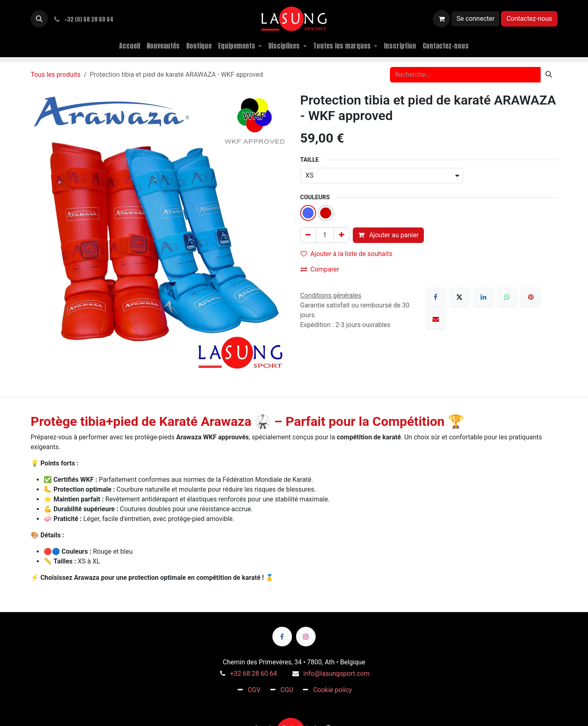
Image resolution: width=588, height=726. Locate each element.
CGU (287, 690)
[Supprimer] (308, 235)
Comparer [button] (320, 269)
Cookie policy (333, 690)
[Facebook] (436, 297)
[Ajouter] (342, 235)
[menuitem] (130, 46)
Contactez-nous (529, 19)
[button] (39, 19)
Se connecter (476, 19)
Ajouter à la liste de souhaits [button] (346, 254)
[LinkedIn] (483, 297)
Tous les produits (56, 75)
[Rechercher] (549, 75)
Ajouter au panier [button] (388, 235)
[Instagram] (306, 637)
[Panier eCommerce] (441, 19)
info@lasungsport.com (336, 674)
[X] (459, 297)
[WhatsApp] (507, 297)
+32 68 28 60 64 (253, 674)
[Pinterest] (531, 297)
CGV (254, 690)
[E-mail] (436, 319)
